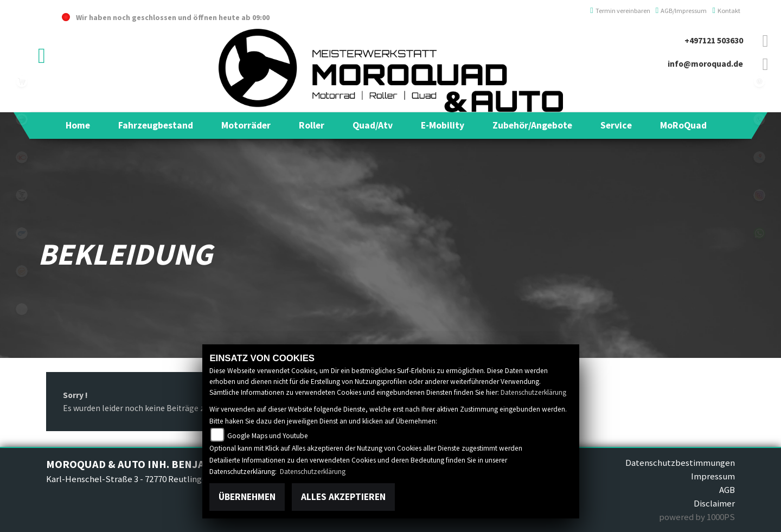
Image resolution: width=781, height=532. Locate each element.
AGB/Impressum (681, 11)
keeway (22, 271)
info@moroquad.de (705, 64)
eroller (22, 309)
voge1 (22, 195)
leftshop (22, 81)
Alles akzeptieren (343, 497)
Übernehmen (247, 497)
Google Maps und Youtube (268, 436)
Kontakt (726, 11)
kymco (22, 157)
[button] (156, 125)
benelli (22, 119)
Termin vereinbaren (620, 11)
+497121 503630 (714, 40)
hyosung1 (22, 233)
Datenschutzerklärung (533, 392)
